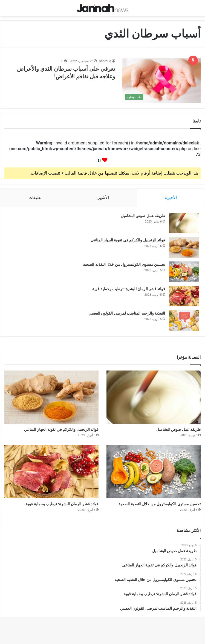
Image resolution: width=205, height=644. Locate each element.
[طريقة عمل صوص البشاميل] (184, 223)
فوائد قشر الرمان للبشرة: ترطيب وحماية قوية (129, 289)
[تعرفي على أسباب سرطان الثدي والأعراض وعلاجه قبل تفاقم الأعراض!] (161, 81)
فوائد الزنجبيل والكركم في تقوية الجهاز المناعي (128, 240)
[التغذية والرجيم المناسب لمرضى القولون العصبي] (184, 320)
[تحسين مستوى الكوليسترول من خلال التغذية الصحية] (184, 272)
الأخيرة (171, 198)
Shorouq (105, 61)
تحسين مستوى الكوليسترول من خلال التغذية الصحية (124, 264)
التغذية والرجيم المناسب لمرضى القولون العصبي (127, 313)
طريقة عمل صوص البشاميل (143, 216)
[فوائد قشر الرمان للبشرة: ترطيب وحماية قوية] (184, 296)
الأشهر (103, 198)
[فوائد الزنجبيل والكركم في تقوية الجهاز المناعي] (184, 247)
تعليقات (35, 198)
